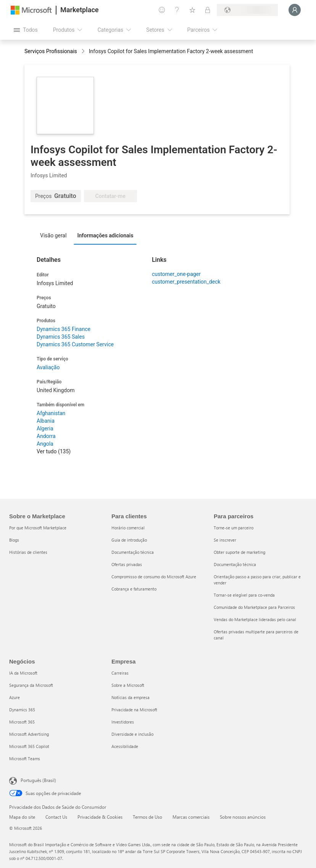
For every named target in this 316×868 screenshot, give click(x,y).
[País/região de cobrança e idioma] (247, 10)
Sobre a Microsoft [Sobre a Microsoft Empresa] (128, 685)
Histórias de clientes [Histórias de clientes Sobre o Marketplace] (28, 552)
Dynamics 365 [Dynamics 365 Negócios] (22, 710)
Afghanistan (51, 413)
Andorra (46, 436)
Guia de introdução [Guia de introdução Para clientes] (129, 540)
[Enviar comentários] (162, 10)
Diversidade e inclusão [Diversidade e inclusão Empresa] (132, 734)
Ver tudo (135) (54, 451)
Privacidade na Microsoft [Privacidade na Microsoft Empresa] (134, 710)
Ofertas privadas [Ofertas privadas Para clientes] (127, 564)
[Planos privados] (208, 10)
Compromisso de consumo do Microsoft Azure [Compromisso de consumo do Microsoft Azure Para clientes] (154, 577)
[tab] (55, 235)
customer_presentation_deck (186, 282)
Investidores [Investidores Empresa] (123, 722)
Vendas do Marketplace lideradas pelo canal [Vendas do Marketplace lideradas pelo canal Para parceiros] (255, 619)
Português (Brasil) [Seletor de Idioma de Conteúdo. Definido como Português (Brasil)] (38, 780)
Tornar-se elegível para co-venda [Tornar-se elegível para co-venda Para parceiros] (244, 595)
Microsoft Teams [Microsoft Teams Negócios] (25, 758)
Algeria (45, 428)
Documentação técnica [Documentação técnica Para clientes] (133, 552)
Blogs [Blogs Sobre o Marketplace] (14, 540)
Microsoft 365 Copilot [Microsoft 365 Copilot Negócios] (29, 746)
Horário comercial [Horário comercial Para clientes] (128, 528)
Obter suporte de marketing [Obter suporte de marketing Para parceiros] (239, 552)
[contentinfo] (84, 52)
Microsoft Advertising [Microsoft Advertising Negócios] (29, 734)
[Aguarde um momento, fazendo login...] (295, 10)
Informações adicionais (105, 235)
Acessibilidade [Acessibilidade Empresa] (125, 746)
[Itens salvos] (192, 10)
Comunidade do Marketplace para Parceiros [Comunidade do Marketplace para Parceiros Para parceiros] (254, 607)
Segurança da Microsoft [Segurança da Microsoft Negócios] (31, 685)
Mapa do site (22, 817)
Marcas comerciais (191, 817)
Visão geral (53, 235)
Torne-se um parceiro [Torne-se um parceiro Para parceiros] (234, 528)
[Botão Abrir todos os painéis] (26, 30)
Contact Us (56, 817)
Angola (45, 444)
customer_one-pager (176, 274)
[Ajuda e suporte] (177, 10)
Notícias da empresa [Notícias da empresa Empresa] (131, 697)
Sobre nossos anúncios (243, 817)
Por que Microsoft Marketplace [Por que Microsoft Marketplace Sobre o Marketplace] (38, 528)
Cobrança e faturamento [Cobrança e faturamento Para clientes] (134, 589)
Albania (46, 421)
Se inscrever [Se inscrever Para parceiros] (225, 540)
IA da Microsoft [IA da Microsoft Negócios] (23, 673)
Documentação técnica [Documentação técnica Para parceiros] (235, 564)
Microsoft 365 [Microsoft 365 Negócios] (22, 722)
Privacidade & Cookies (100, 817)
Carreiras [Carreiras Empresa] (120, 673)
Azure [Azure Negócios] (15, 697)
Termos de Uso (148, 817)
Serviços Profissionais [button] (51, 51)
